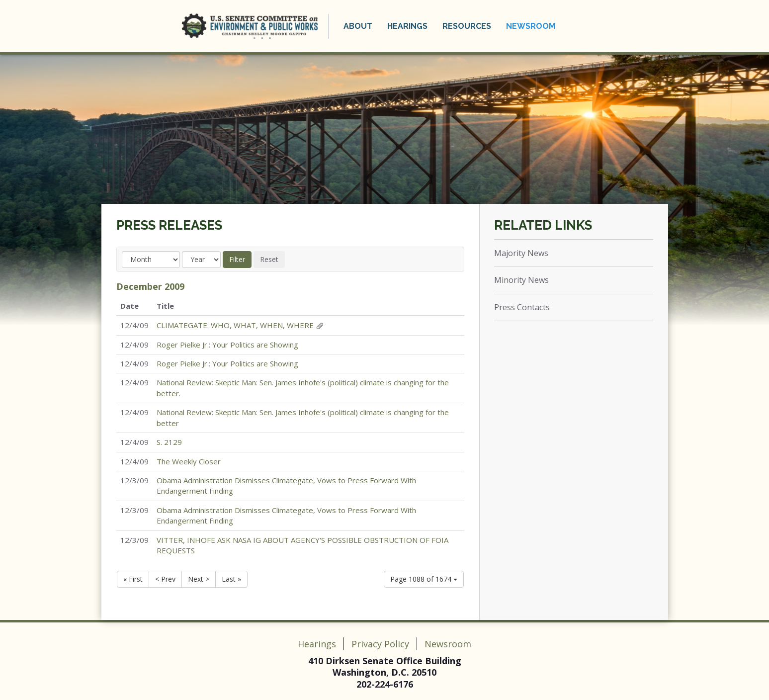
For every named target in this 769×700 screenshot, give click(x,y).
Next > (199, 579)
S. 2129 (169, 442)
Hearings (407, 26)
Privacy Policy (380, 644)
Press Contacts (522, 307)
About (358, 26)
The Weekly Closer (189, 461)
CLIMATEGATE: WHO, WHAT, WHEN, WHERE (235, 325)
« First (133, 579)
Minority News (521, 280)
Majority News (521, 253)
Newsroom (531, 26)
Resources (467, 26)
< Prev (165, 579)
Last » (231, 579)
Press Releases (169, 225)
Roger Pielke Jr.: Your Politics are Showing (227, 345)
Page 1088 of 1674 (424, 579)
